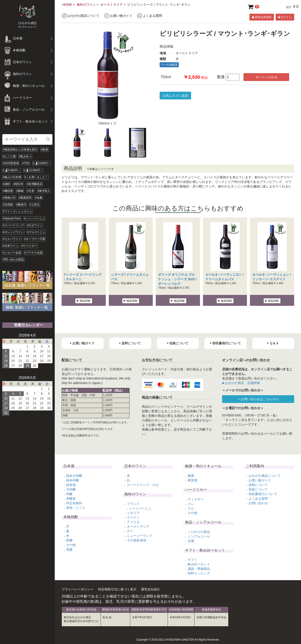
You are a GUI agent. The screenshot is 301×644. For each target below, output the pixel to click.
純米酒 (71, 485)
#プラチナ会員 (34, 253)
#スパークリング (13, 225)
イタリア (133, 513)
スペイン (133, 517)
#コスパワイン (12, 239)
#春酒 (45, 150)
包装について (258, 489)
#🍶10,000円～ (33, 170)
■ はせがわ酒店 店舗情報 (241, 383)
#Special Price (12, 218)
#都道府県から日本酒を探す (20, 150)
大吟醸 (71, 489)
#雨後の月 (9, 198)
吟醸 (69, 494)
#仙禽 (39, 198)
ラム (191, 508)
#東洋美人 (44, 191)
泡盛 (69, 549)
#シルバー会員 (12, 253)
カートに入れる (266, 77)
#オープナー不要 (35, 239)
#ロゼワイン (35, 225)
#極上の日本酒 (12, 177)
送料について (258, 485)
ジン (191, 504)
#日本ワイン (11, 246)
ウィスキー (196, 499)
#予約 (26, 163)
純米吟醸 (73, 480)
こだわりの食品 (199, 532)
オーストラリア (112, 5)
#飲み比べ (25, 156)
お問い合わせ (258, 503)
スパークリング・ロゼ (143, 485)
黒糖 (69, 540)
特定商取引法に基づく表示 (117, 589)
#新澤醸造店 (35, 184)
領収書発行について (263, 494)
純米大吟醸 (74, 476)
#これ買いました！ (36, 177)
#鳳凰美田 (25, 198)
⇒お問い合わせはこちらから (258, 399)
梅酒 (191, 476)
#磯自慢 (8, 191)
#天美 (30, 191)
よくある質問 (152, 16)
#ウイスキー (30, 246)
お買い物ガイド (121, 16)
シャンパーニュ (140, 508)
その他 (71, 545)
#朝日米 (19, 184)
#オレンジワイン (13, 232)
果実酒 (192, 480)
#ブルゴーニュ (36, 232)
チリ (130, 531)
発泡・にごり (76, 508)
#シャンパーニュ (35, 218)
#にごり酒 (9, 156)
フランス (133, 504)
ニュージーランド (140, 536)
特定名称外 (74, 503)
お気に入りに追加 (175, 96)
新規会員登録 (262, 17)
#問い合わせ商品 (13, 260)
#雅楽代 (21, 205)
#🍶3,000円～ (42, 163)
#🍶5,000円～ (12, 170)
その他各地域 (136, 540)
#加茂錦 (8, 205)
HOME (67, 5)
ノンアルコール (199, 536)
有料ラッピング (199, 573)
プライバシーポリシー (78, 589)
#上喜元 (35, 205)
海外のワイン (86, 5)
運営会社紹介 (150, 589)
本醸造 (71, 499)
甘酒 (191, 541)
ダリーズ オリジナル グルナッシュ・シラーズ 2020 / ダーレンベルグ (177, 279)
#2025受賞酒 (11, 163)
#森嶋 (20, 191)
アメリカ (133, 522)
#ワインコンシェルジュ (17, 211)
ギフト (192, 560)
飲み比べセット (199, 564)
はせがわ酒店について (83, 16)
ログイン (285, 17)
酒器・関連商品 (199, 569)
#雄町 (6, 184)
